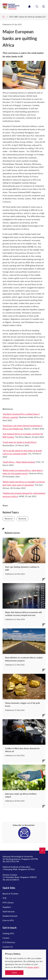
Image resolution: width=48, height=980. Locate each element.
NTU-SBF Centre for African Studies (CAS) (28, 17)
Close (14, 972)
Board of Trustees (10, 894)
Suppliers (7, 907)
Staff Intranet (9, 911)
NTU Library (8, 902)
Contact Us (8, 947)
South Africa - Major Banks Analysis (19, 462)
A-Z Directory (9, 942)
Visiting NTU (8, 933)
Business (22, 518)
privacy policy (33, 967)
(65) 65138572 (13, 880)
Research (9, 518)
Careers (6, 938)
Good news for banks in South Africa (20, 442)
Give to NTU (8, 920)
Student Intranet (10, 916)
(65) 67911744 (13, 861)
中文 (5, 898)
